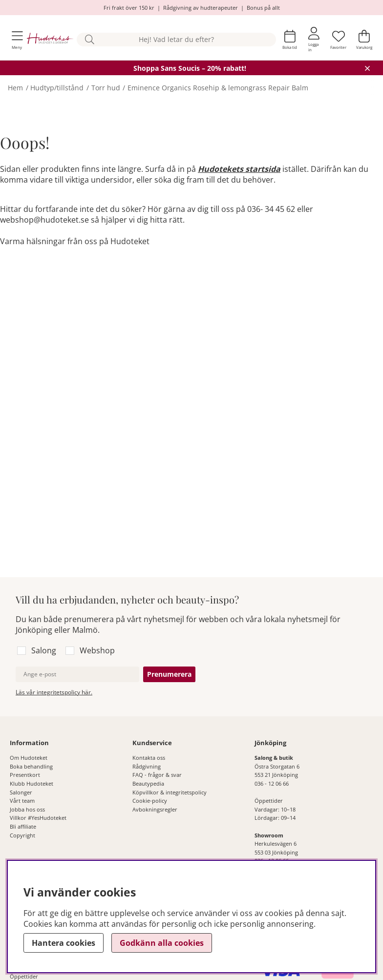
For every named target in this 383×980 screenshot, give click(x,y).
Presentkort (25, 775)
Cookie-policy (150, 801)
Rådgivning (147, 766)
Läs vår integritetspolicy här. (54, 692)
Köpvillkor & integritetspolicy (170, 792)
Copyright (22, 835)
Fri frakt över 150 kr (129, 8)
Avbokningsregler (155, 809)
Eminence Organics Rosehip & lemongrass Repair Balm (218, 88)
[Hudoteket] (50, 39)
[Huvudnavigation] (17, 40)
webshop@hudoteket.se (44, 220)
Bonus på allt (263, 8)
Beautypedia (148, 783)
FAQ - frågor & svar (157, 775)
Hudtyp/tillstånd (57, 88)
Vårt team (22, 801)
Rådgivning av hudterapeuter (201, 8)
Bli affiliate (23, 826)
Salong (44, 650)
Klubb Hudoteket (32, 783)
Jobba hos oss (27, 809)
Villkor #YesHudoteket (38, 818)
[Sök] (176, 40)
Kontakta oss (149, 758)
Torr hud (106, 88)
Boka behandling (31, 766)
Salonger (21, 792)
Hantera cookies (64, 943)
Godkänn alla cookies (162, 943)
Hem (15, 88)
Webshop (97, 650)
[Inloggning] (314, 40)
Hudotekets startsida (239, 169)
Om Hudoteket (29, 758)
